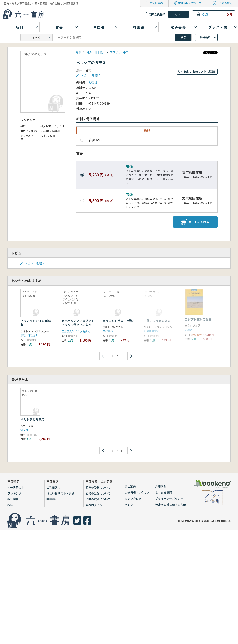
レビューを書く (91, 75)
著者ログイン (94, 505)
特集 (10, 505)
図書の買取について (98, 499)
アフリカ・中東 (119, 52)
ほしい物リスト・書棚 (60, 493)
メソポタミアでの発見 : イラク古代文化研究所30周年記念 (77, 325)
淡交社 (93, 82)
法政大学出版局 (30, 335)
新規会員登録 (157, 14)
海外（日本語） (96, 52)
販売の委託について (98, 487)
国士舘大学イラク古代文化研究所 (81, 331)
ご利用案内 (156, 3)
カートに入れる (195, 222)
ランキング (14, 493)
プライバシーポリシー (169, 499)
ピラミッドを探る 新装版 (36, 323)
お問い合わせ (133, 499)
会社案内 (130, 486)
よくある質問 (224, 3)
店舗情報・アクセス (190, 3)
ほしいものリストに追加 (199, 71)
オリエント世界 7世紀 (118, 321)
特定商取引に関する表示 (171, 505)
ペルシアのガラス (32, 419)
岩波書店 (108, 331)
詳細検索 (205, 37)
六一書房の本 (16, 487)
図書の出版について (98, 493)
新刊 (79, 52)
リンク (129, 505)
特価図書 (13, 499)
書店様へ (52, 499)
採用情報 (161, 486)
